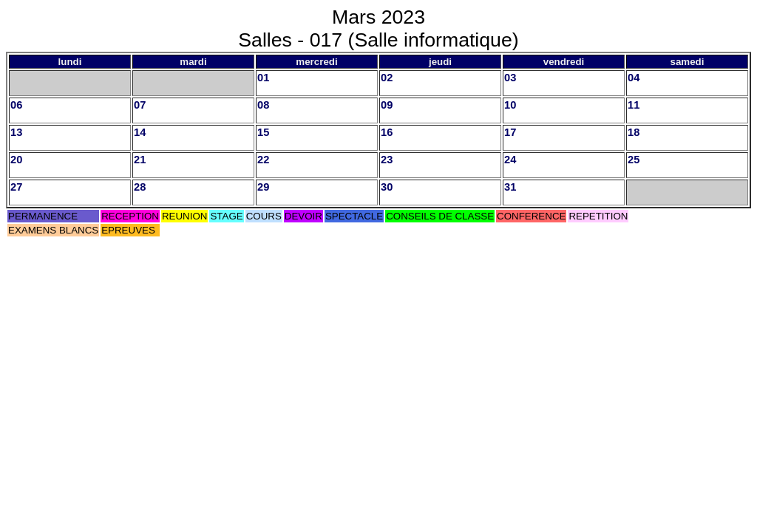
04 (634, 78)
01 (263, 78)
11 (634, 105)
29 (263, 187)
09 (387, 105)
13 (16, 132)
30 (387, 187)
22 (263, 160)
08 (263, 105)
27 (16, 187)
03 (510, 78)
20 (16, 160)
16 (387, 132)
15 (263, 132)
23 (387, 160)
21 (140, 160)
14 (140, 132)
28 (140, 187)
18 (634, 132)
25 (634, 160)
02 (387, 78)
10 (510, 105)
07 (140, 105)
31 (510, 187)
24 (510, 160)
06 (16, 105)
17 (510, 132)
